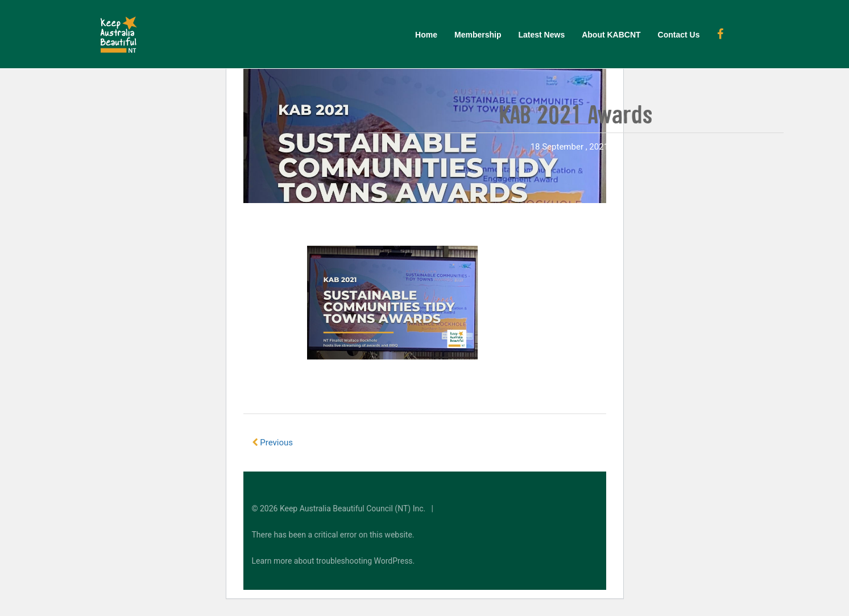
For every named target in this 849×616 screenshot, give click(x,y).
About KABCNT (611, 35)
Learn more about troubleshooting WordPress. (334, 561)
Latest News (541, 35)
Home (426, 35)
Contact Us (679, 35)
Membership (478, 35)
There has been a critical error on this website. (333, 535)
